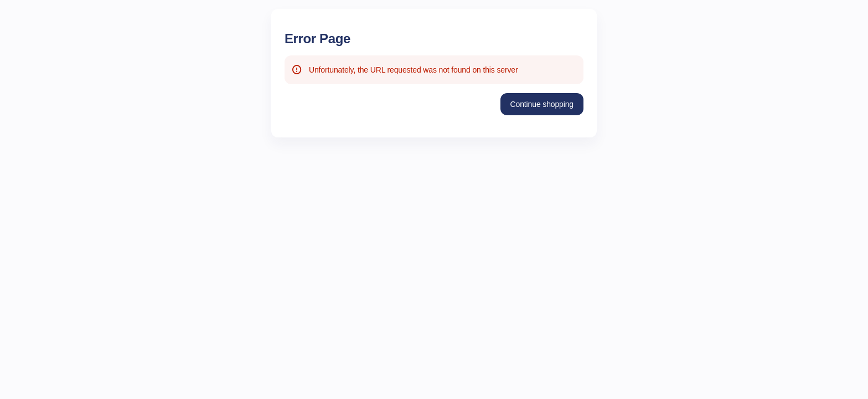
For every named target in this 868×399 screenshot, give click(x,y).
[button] (542, 104)
